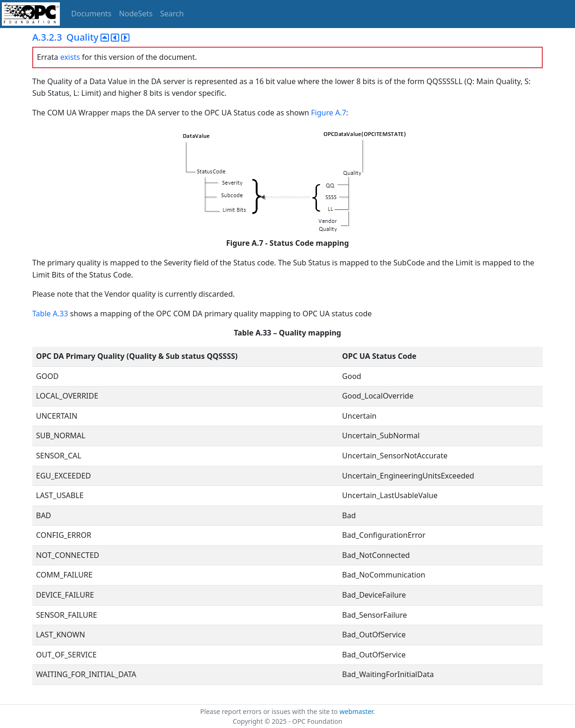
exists (70, 57)
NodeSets (136, 14)
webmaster (356, 711)
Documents (91, 14)
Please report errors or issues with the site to (270, 711)
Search (172, 14)
